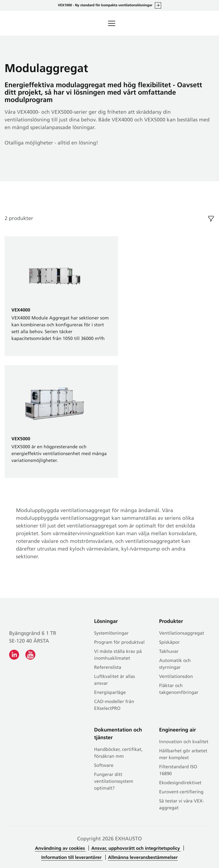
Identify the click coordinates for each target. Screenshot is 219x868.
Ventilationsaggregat (182, 633)
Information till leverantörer (71, 858)
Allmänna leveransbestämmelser (143, 858)
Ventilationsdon (176, 677)
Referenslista (108, 668)
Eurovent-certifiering (181, 792)
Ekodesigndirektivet (180, 783)
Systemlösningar (111, 633)
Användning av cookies (60, 849)
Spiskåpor (169, 643)
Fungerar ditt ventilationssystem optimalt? (114, 782)
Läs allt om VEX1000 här (158, 5)
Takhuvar (169, 652)
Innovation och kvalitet (184, 742)
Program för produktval (119, 643)
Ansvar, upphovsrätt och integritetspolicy (136, 849)
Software (104, 766)
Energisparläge (110, 693)
